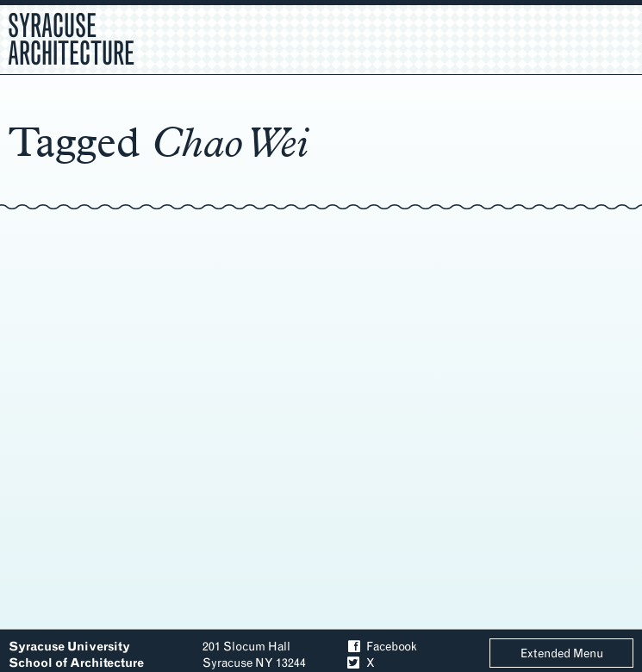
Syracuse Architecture (71, 37)
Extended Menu (562, 653)
